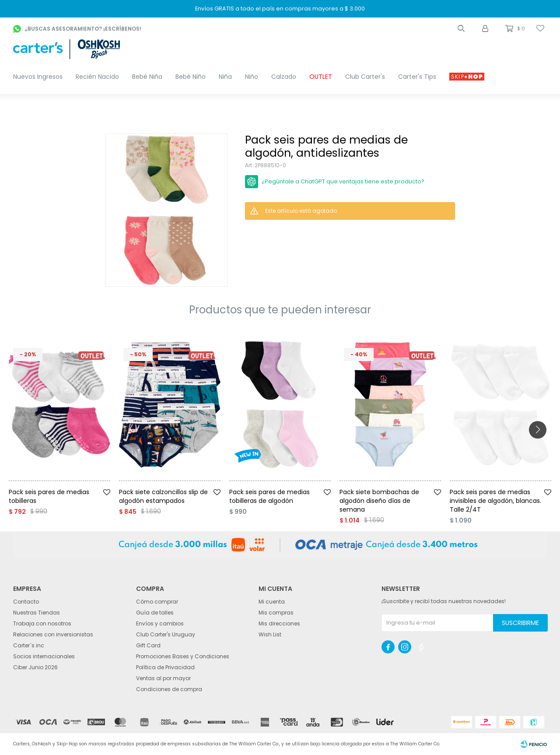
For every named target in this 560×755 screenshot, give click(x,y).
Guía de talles (155, 613)
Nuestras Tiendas (37, 613)
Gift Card (148, 645)
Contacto (26, 602)
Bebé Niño (191, 77)
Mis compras (276, 613)
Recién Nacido (97, 77)
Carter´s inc (29, 645)
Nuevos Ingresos (38, 77)
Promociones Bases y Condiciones (183, 656)
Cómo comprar (157, 602)
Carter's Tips (417, 77)
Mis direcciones (279, 623)
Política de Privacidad (165, 667)
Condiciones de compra (169, 689)
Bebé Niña (147, 77)
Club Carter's (365, 77)
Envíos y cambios (160, 623)
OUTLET (321, 77)
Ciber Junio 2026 (35, 667)
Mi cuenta (272, 602)
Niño (252, 77)
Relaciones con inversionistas (53, 634)
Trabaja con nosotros (42, 623)
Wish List (270, 634)
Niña (225, 77)
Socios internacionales (44, 656)
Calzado (284, 77)
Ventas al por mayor (163, 678)
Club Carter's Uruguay (166, 634)
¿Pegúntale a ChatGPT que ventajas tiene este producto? (343, 181)
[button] (461, 28)
